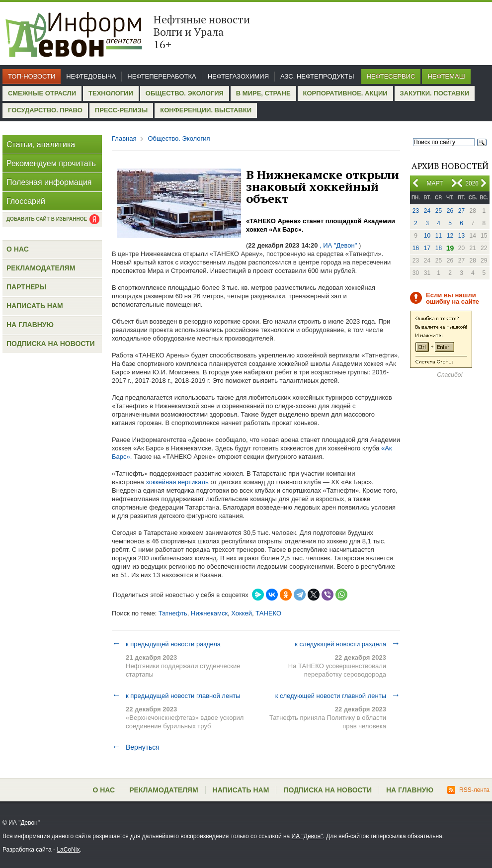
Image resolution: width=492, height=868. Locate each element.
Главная (124, 138)
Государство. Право (45, 110)
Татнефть (173, 613)
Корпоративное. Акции (345, 93)
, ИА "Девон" (338, 245)
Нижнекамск (209, 613)
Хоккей (242, 613)
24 (427, 211)
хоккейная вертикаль (177, 482)
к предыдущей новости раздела (166, 644)
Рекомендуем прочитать (51, 163)
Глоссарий (26, 201)
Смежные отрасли (42, 93)
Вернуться (136, 747)
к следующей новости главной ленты (338, 695)
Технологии (111, 93)
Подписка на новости (51, 344)
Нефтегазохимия (238, 76)
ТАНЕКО (268, 613)
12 (450, 236)
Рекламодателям (41, 268)
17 (427, 248)
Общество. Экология (185, 93)
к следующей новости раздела (347, 644)
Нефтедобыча (91, 76)
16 (416, 248)
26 (450, 211)
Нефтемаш (446, 76)
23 (416, 211)
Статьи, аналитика (41, 144)
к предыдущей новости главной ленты (176, 695)
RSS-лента (468, 790)
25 (439, 211)
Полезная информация (49, 182)
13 (461, 236)
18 (439, 248)
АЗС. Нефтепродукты (317, 76)
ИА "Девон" (307, 836)
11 (439, 236)
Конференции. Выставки (206, 110)
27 (461, 211)
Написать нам (35, 306)
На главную (30, 325)
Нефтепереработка (162, 76)
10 (427, 236)
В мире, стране (263, 93)
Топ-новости (32, 76)
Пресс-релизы (121, 110)
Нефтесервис (391, 76)
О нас (18, 249)
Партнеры (26, 287)
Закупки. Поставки (435, 93)
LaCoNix (68, 850)
